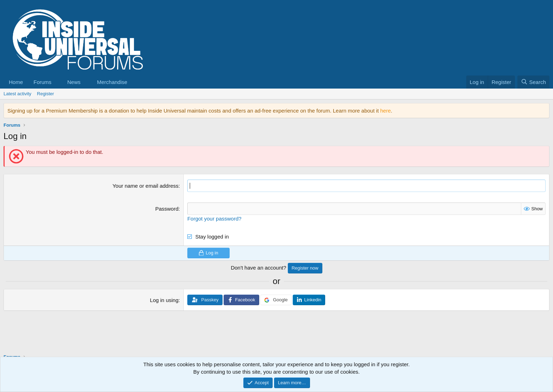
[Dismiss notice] (543, 111)
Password (167, 209)
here (385, 111)
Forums (42, 82)
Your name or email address (145, 186)
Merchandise (112, 82)
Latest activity (17, 94)
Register (45, 94)
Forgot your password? (214, 219)
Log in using (164, 300)
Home (16, 82)
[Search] (533, 82)
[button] (57, 82)
